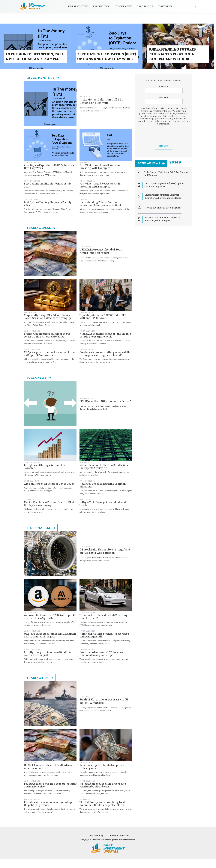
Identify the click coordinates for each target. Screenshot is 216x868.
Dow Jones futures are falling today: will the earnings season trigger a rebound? (105, 363)
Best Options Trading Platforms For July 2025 (48, 194)
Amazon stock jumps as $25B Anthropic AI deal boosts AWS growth (50, 625)
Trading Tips (146, 6)
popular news (152, 172)
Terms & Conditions (120, 844)
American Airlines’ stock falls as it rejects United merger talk (104, 644)
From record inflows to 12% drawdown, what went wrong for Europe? (103, 663)
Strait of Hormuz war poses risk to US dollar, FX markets (104, 710)
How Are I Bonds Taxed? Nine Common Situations (103, 494)
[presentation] (163, 143)
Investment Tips (79, 6)
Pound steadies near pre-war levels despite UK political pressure (49, 813)
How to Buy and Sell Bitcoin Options (163, 217)
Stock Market (125, 6)
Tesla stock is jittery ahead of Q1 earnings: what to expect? (104, 625)
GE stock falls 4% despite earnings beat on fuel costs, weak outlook (105, 560)
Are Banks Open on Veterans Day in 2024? (49, 492)
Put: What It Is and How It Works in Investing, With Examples (100, 175)
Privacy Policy (96, 844)
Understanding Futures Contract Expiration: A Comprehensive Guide (101, 213)
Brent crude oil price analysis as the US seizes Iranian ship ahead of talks (47, 344)
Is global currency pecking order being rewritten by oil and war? (103, 794)
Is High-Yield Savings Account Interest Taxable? (47, 475)
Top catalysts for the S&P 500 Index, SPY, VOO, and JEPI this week (103, 325)
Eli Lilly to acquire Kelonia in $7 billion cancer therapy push (47, 663)
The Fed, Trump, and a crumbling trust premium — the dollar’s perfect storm (102, 813)
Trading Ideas (103, 6)
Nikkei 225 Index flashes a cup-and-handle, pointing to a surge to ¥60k (105, 344)
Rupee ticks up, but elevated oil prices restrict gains (102, 775)
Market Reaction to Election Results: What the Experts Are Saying (105, 475)
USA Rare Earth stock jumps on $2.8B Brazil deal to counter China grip (50, 644)
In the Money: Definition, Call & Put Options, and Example (102, 110)
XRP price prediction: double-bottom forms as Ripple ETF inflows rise (50, 363)
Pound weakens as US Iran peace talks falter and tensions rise (50, 794)
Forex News (166, 6)
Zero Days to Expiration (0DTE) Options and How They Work (50, 175)
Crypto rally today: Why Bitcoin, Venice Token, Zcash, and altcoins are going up (47, 325)
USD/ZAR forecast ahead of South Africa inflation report (101, 260)
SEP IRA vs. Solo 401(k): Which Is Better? (105, 410)
